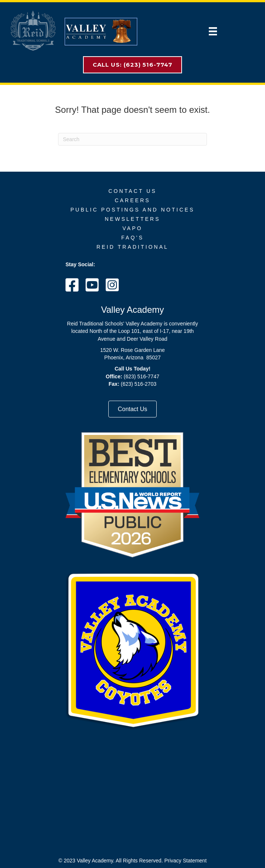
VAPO (132, 228)
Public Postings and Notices (132, 210)
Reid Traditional (132, 247)
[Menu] (213, 31)
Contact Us (132, 191)
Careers (132, 200)
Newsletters (132, 219)
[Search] (132, 139)
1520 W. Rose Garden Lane (132, 350)
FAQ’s (132, 238)
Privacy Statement (185, 861)
